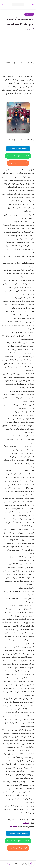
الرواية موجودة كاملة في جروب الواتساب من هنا (18, 156)
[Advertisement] (18, 42)
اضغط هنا (13, 827)
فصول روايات (29, 14)
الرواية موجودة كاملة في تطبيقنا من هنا (18, 163)
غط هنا (25, 823)
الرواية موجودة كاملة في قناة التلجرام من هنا (18, 149)
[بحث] (3, 4)
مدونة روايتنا (11, 864)
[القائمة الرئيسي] (33, 4)
